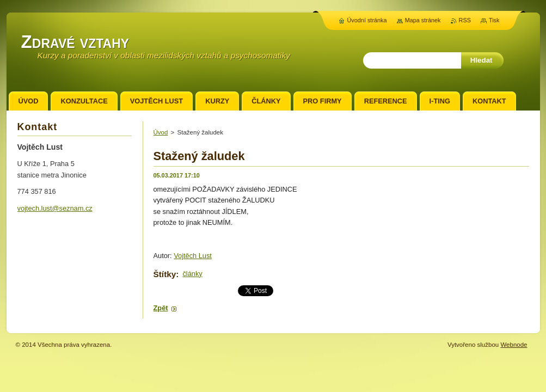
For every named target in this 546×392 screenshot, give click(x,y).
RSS (465, 20)
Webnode (514, 345)
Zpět (161, 308)
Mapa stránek (423, 20)
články (192, 274)
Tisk (494, 20)
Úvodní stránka (367, 20)
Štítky (165, 274)
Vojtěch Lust (193, 256)
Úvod (161, 132)
